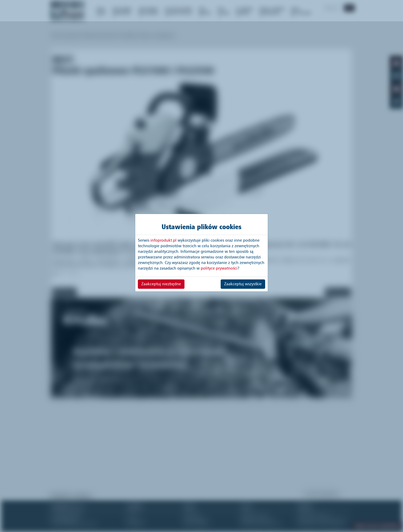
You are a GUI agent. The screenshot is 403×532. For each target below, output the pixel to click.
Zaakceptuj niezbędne (161, 284)
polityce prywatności (219, 268)
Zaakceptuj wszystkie (243, 284)
